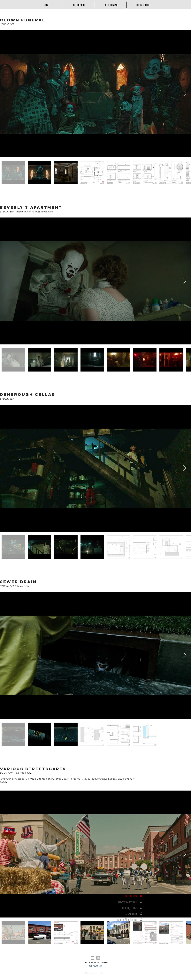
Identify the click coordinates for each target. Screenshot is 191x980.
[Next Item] (185, 94)
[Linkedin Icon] (92, 958)
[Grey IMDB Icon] (98, 958)
